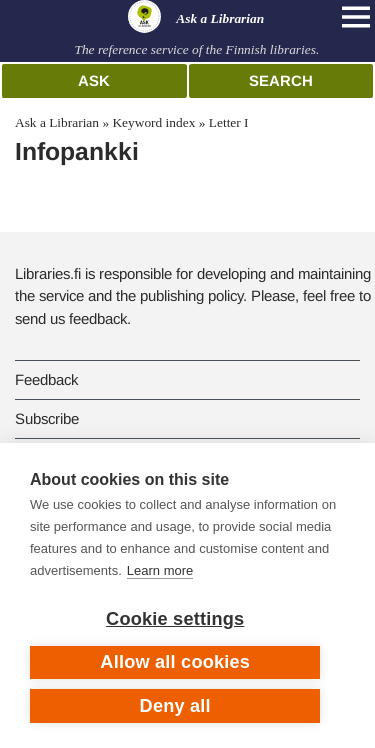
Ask (94, 80)
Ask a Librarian (57, 122)
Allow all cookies (175, 662)
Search (281, 80)
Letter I (229, 122)
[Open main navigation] (356, 17)
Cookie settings (175, 619)
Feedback (46, 379)
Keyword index (153, 122)
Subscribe (47, 418)
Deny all (175, 706)
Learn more (160, 570)
